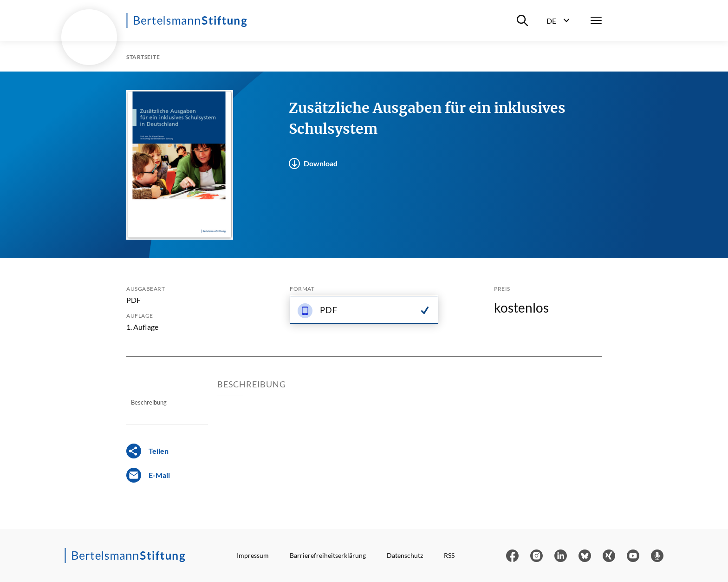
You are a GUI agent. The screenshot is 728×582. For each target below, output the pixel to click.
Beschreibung (149, 402)
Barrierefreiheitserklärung (328, 555)
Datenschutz (405, 555)
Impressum (253, 555)
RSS (449, 555)
